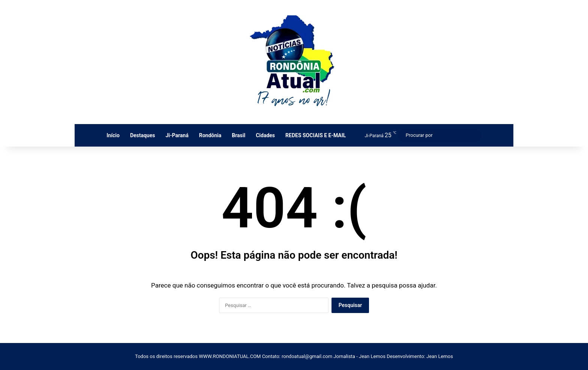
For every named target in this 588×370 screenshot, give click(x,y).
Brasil (238, 135)
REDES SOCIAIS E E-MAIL (316, 135)
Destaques (143, 135)
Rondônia (210, 135)
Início (113, 135)
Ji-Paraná (177, 135)
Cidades (265, 135)
